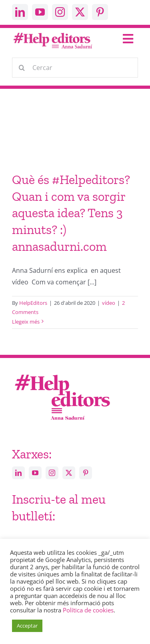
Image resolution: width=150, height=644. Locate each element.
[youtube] (40, 12)
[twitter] (80, 12)
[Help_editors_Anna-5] (62, 373)
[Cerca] (22, 68)
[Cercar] (75, 68)
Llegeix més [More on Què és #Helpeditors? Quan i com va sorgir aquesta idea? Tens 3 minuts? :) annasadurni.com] (26, 322)
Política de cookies (88, 610)
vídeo (109, 303)
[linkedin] (20, 12)
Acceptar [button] (27, 626)
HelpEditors (33, 303)
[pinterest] (100, 12)
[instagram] (60, 12)
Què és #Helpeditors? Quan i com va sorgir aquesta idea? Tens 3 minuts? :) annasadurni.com (71, 213)
